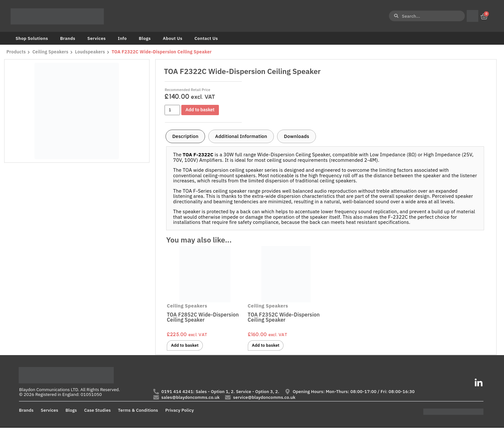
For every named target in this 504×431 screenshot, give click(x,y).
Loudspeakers (92, 52)
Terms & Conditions (138, 413)
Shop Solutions (32, 38)
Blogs (145, 38)
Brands (68, 38)
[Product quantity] (172, 110)
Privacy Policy (180, 413)
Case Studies (98, 413)
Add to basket (202, 110)
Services (97, 38)
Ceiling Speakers (51, 52)
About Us (172, 38)
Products (16, 52)
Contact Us (206, 38)
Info (122, 38)
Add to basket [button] (186, 346)
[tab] (185, 136)
